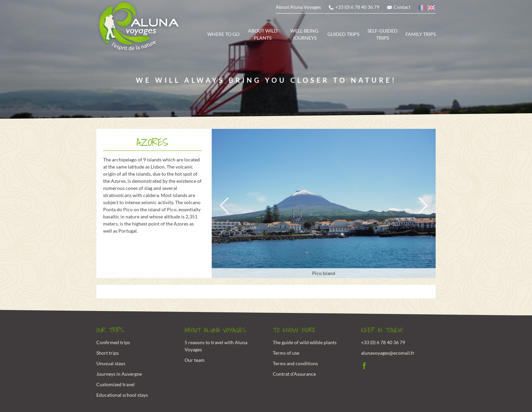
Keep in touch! (382, 330)
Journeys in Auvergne (119, 374)
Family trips (421, 34)
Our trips (110, 330)
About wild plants (263, 34)
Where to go (223, 34)
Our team (195, 360)
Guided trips (343, 34)
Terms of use (286, 353)
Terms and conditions (295, 363)
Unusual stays (111, 363)
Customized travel (116, 384)
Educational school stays (122, 395)
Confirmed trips (113, 342)
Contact (402, 7)
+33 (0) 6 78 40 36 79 (357, 7)
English (432, 9)
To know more (294, 330)
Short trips (108, 353)
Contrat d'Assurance (294, 374)
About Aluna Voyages (298, 7)
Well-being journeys (304, 34)
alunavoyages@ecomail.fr (388, 353)
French (422, 9)
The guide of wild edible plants (305, 342)
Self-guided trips (383, 34)
